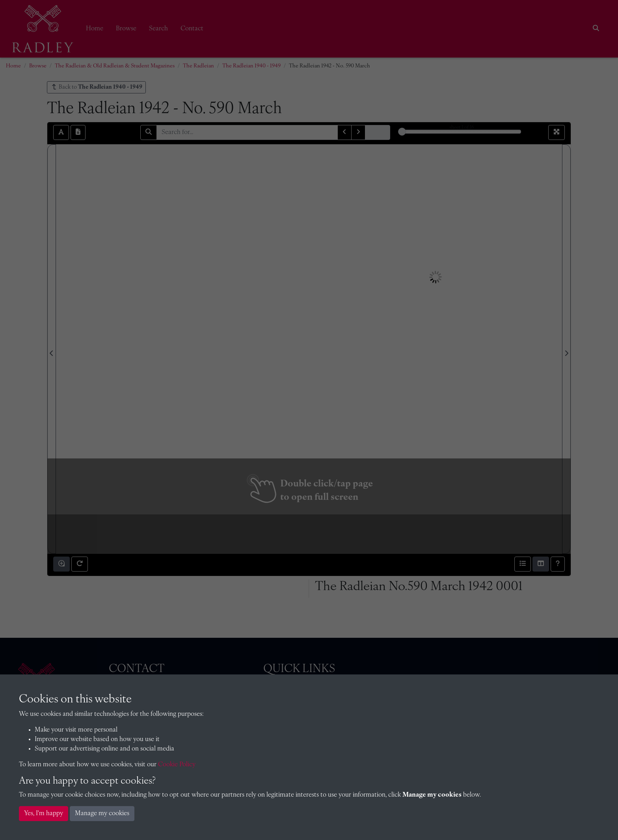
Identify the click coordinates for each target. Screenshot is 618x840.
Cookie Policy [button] (177, 765)
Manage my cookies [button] (102, 814)
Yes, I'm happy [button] (44, 814)
